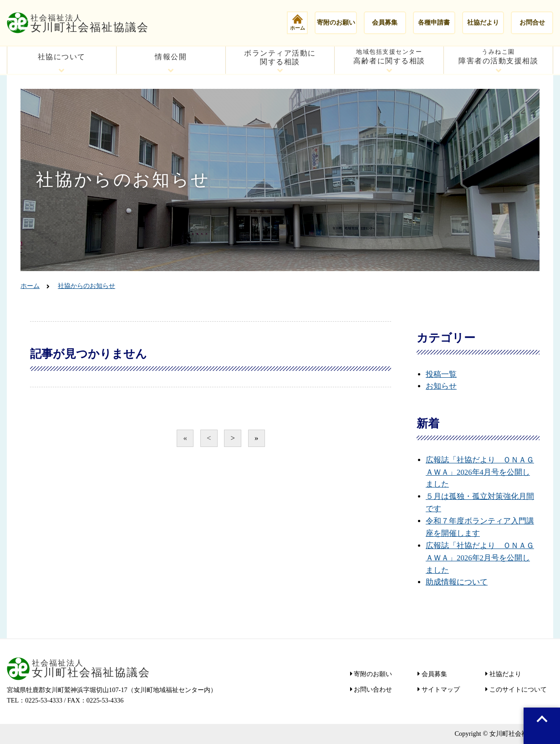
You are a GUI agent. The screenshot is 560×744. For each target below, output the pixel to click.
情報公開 (171, 57)
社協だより (483, 22)
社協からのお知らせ (87, 286)
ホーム (298, 22)
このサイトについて (517, 689)
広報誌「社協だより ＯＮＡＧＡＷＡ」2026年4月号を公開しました (480, 472)
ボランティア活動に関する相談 (280, 57)
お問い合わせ (372, 689)
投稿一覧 (441, 374)
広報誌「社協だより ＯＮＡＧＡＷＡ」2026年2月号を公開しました (480, 558)
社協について (62, 57)
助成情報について (457, 582)
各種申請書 (434, 22)
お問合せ (532, 22)
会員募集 (385, 22)
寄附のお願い (336, 22)
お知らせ (441, 386)
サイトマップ (440, 689)
